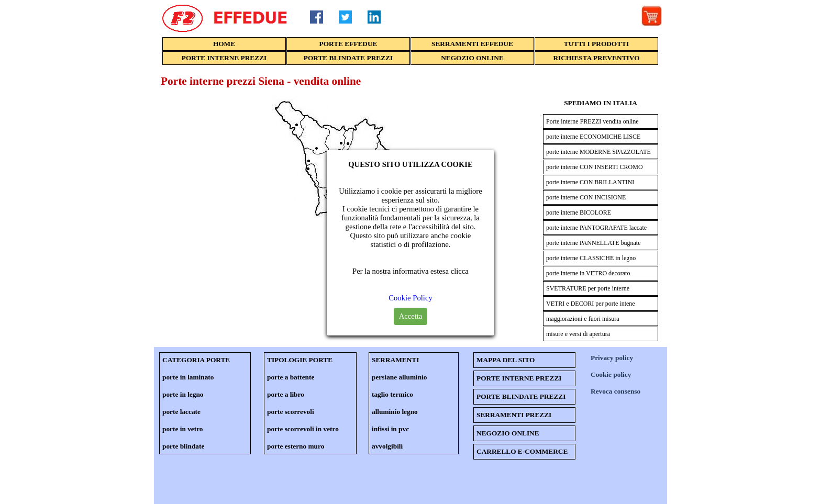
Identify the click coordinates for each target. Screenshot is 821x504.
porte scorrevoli (291, 412)
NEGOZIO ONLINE (472, 58)
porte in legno (183, 394)
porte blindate (183, 446)
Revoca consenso (615, 391)
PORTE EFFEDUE (348, 44)
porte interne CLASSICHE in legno (591, 258)
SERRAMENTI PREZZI (514, 415)
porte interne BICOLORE (579, 212)
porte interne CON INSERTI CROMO (595, 167)
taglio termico (392, 394)
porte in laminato (188, 377)
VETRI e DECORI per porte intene (591, 304)
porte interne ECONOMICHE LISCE (593, 137)
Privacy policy (612, 358)
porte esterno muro (296, 446)
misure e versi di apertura (578, 334)
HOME (224, 44)
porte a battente (291, 377)
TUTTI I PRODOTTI (596, 44)
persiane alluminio (400, 377)
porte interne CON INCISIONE (586, 197)
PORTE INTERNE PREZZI (224, 58)
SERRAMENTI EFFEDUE (472, 44)
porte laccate (181, 412)
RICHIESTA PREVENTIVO (596, 58)
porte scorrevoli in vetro (303, 429)
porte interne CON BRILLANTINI (590, 182)
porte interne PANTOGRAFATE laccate (596, 228)
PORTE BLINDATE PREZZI (348, 58)
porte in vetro (182, 429)
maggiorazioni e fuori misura (583, 319)
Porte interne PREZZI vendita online (592, 121)
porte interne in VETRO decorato (588, 273)
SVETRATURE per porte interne (588, 288)
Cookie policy (611, 374)
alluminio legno (395, 412)
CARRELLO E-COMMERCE (522, 451)
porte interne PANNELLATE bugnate (593, 243)
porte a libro (286, 394)
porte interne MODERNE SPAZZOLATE (598, 152)
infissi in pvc (390, 429)
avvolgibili (387, 446)
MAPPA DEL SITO (506, 360)
